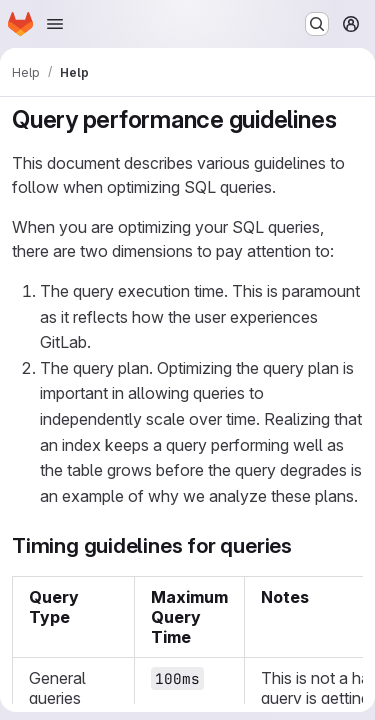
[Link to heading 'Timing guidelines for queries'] (303, 545)
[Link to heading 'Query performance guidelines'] (349, 119)
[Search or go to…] (317, 24)
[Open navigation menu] (55, 24)
